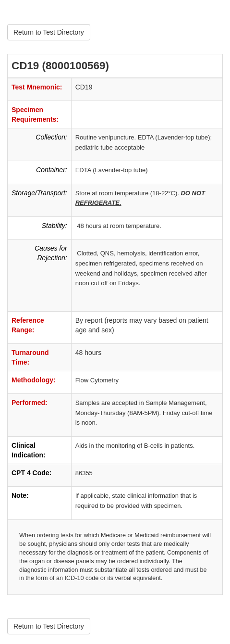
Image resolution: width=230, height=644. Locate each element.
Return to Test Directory (49, 32)
